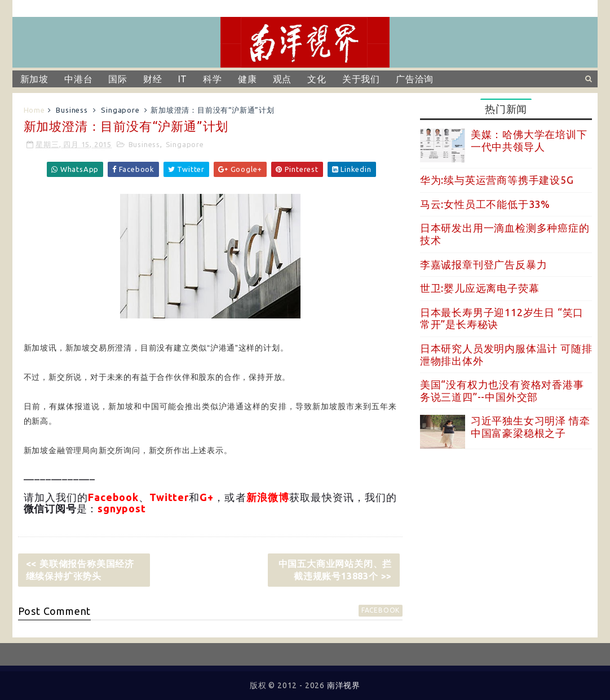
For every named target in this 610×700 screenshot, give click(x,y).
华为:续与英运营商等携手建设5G (497, 180)
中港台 (78, 79)
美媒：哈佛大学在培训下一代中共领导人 (529, 140)
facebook (381, 610)
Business (72, 110)
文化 (317, 79)
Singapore (120, 110)
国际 (118, 79)
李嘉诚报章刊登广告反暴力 (484, 264)
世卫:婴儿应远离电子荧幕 (480, 288)
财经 (153, 79)
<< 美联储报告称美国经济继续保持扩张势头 (80, 570)
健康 (247, 79)
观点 (282, 79)
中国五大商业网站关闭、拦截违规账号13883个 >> (335, 570)
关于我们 (361, 79)
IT (183, 79)
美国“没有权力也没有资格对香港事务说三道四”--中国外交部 (502, 391)
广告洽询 (415, 79)
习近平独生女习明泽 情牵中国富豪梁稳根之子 (531, 427)
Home (34, 110)
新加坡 (34, 79)
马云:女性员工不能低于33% (485, 204)
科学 (213, 79)
